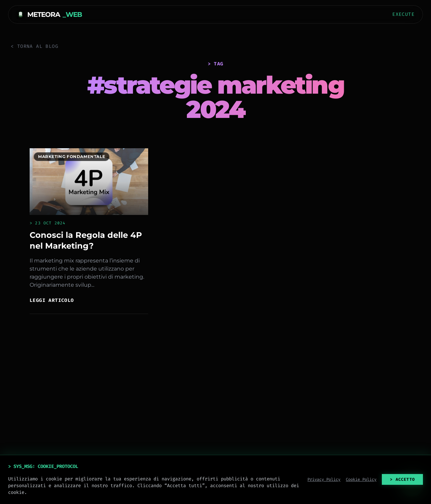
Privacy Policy (324, 479)
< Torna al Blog (35, 46)
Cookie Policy (361, 479)
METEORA (49, 14)
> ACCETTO (402, 479)
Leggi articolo (52, 300)
